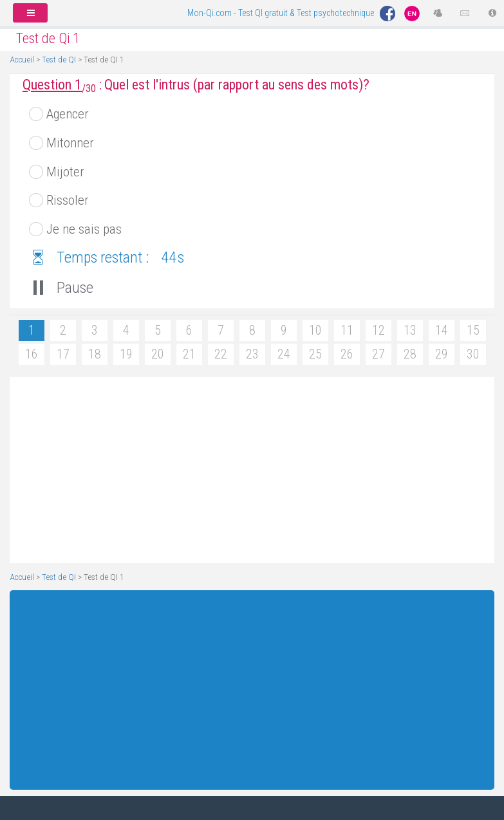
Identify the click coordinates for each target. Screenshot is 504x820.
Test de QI (59, 59)
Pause (58, 288)
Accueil (22, 59)
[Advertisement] (247, 470)
